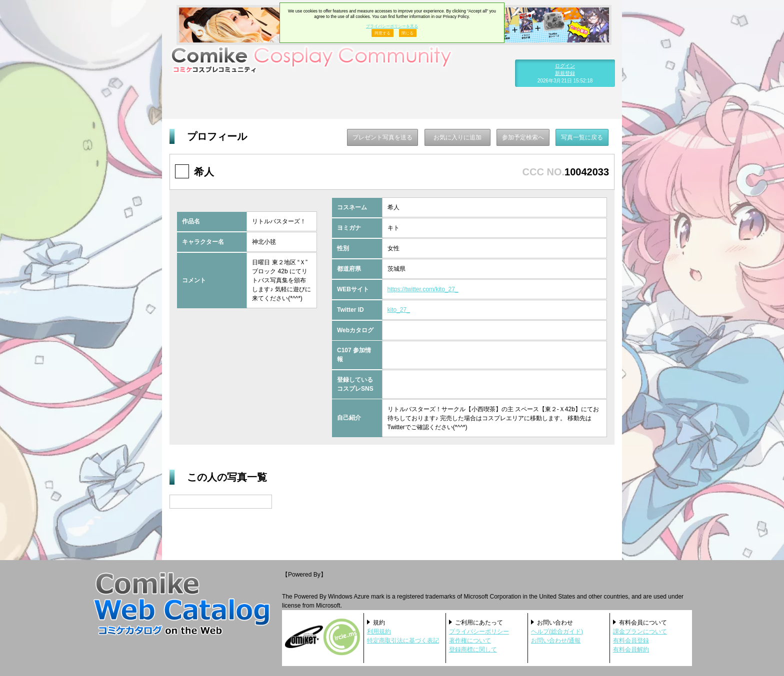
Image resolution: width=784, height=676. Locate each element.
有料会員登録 (631, 641)
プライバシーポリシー (479, 632)
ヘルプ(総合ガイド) (557, 632)
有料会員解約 (631, 650)
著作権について (470, 641)
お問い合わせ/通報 (556, 641)
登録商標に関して (473, 650)
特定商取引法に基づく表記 (403, 641)
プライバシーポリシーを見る (392, 26)
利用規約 (379, 632)
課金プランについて (640, 632)
